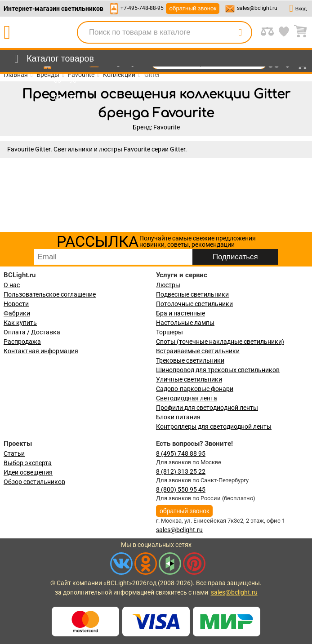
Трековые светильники (190, 360)
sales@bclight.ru (257, 8)
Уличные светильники (189, 379)
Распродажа (22, 342)
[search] (240, 32)
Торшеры (169, 332)
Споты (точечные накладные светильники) (220, 342)
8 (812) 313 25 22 (181, 471)
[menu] (52, 59)
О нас (12, 285)
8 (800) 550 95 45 (181, 489)
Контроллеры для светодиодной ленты (214, 426)
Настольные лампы (185, 323)
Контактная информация (41, 351)
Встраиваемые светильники (198, 351)
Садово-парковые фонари (195, 389)
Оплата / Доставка (32, 332)
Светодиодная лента (187, 398)
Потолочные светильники (194, 304)
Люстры (168, 285)
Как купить (20, 323)
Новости (16, 304)
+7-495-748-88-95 (142, 8)
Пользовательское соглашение (50, 294)
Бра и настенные (181, 313)
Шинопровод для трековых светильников (218, 370)
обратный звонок (193, 8)
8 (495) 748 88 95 (181, 453)
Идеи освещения (28, 472)
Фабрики (17, 313)
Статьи (14, 453)
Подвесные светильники (192, 294)
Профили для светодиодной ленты (207, 408)
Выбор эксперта (28, 463)
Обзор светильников (34, 482)
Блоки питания (178, 417)
